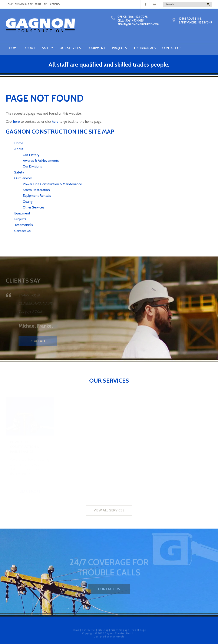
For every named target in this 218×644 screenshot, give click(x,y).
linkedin (154, 4)
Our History (31, 155)
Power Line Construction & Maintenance (52, 184)
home (9, 4)
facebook (145, 4)
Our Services (70, 48)
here (16, 122)
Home (14, 48)
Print (38, 4)
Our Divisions (32, 166)
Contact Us (172, 48)
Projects (119, 48)
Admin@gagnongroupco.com (138, 24)
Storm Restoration (36, 190)
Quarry (28, 202)
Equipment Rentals (37, 196)
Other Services (34, 207)
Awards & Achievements (41, 161)
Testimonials (145, 48)
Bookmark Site (24, 4)
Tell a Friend (52, 4)
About (30, 48)
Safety (47, 48)
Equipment (96, 48)
